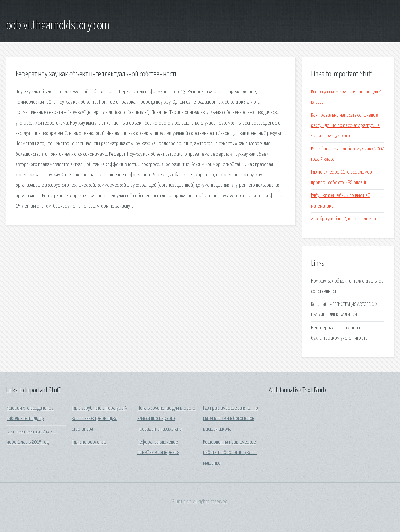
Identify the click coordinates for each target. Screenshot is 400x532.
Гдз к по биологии (89, 442)
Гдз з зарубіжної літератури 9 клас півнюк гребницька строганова (100, 419)
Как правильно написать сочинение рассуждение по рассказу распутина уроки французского (345, 126)
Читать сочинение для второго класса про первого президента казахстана (166, 419)
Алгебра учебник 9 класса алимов (343, 219)
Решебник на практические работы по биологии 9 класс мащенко (230, 453)
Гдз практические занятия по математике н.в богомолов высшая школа (231, 419)
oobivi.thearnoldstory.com (58, 26)
